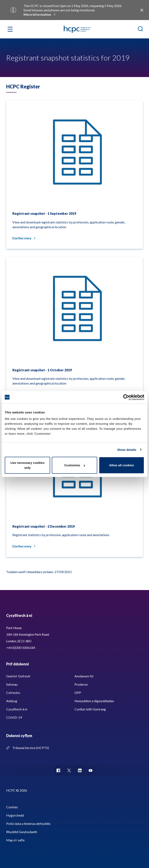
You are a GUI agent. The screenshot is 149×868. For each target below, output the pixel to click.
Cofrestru (13, 693)
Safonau (12, 684)
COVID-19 (14, 717)
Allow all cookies (121, 465)
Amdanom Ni (84, 676)
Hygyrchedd (15, 815)
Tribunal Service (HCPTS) (31, 748)
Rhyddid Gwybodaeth (22, 832)
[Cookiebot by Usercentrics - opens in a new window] (126, 397)
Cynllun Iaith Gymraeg (90, 709)
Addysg (12, 701)
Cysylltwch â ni (17, 709)
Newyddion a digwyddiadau (94, 701)
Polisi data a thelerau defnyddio (28, 823)
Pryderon (81, 684)
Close (142, 10)
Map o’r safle (15, 840)
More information (37, 14)
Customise (75, 465)
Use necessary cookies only (28, 465)
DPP (78, 693)
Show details (127, 449)
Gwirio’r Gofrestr (18, 676)
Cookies (12, 807)
